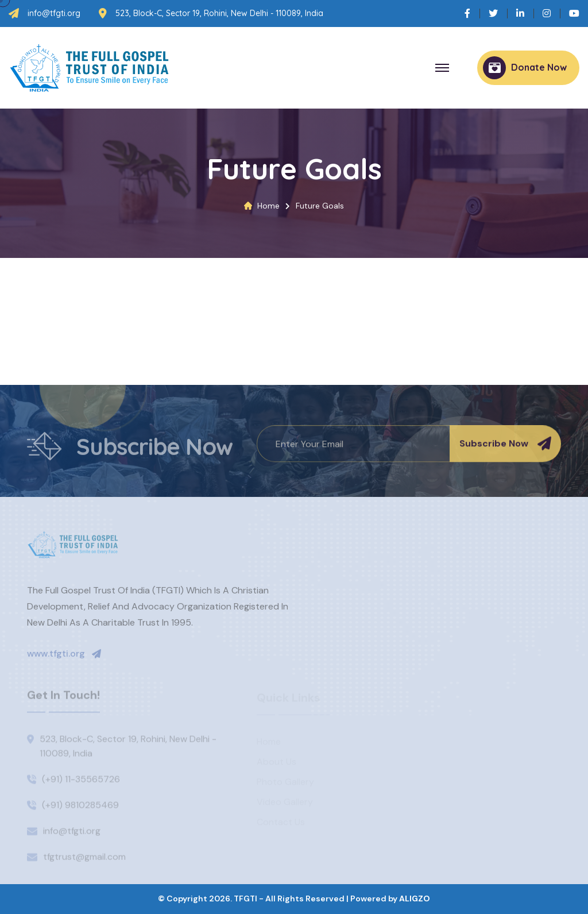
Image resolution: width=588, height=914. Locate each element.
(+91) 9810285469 (80, 807)
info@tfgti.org (54, 14)
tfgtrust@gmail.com (84, 859)
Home (268, 206)
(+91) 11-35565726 (81, 782)
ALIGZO (415, 898)
